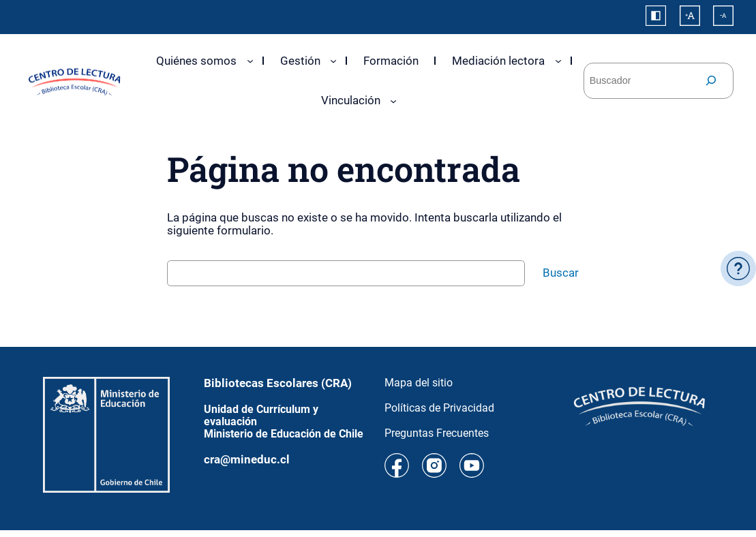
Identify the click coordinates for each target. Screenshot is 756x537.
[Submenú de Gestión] (333, 61)
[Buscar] (711, 81)
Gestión (300, 61)
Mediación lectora (498, 61)
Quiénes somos (196, 61)
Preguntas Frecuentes (437, 433)
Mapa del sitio (419, 383)
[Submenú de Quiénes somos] (250, 61)
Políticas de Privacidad (439, 408)
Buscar (561, 273)
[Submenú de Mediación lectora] (558, 61)
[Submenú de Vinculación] (393, 101)
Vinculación (351, 100)
